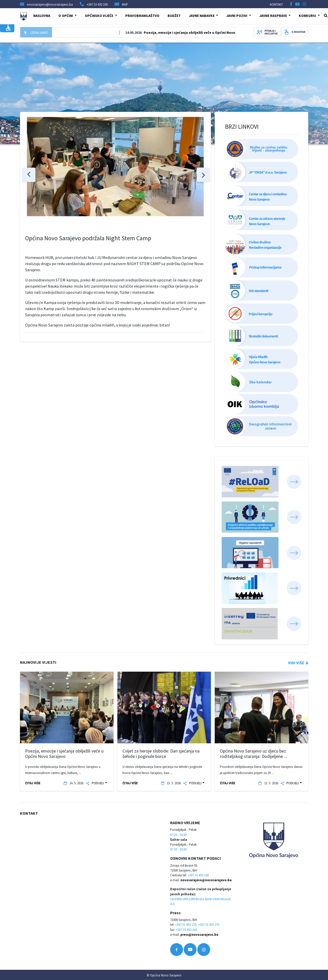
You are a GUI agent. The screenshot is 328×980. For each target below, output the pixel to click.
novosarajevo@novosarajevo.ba (206, 880)
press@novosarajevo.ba (199, 934)
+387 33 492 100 (97, 4)
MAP (125, 4)
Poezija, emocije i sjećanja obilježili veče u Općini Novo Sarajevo (201, 32)
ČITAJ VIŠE (33, 783)
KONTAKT (276, 4)
